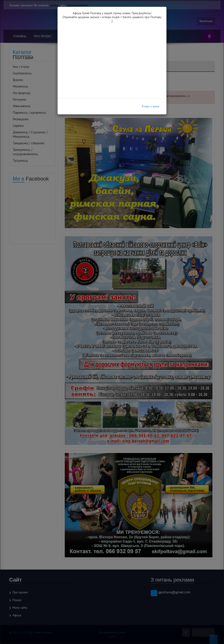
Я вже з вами (150, 106)
